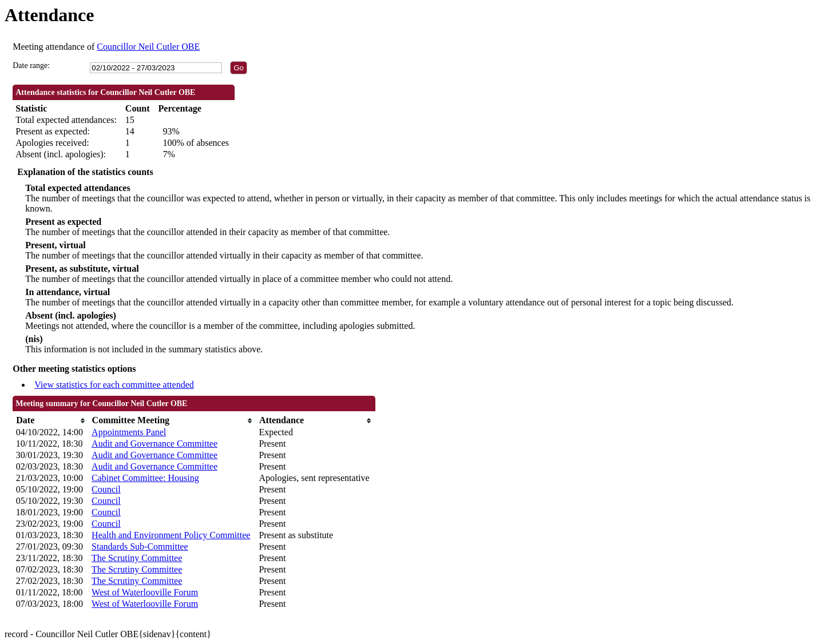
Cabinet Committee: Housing (145, 478)
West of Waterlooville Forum (145, 592)
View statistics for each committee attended (114, 385)
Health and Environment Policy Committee (171, 535)
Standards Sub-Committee (140, 546)
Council (106, 489)
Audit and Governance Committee (154, 444)
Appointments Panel (129, 432)
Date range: (31, 65)
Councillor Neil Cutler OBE (148, 47)
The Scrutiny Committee (137, 558)
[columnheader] (51, 421)
